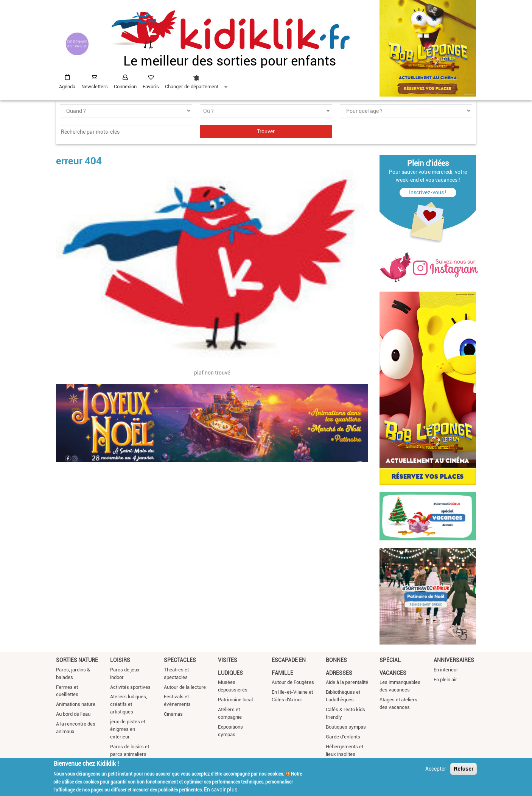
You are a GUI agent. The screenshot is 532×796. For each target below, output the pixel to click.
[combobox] (196, 80)
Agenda (67, 87)
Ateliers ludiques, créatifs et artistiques (129, 704)
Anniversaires (454, 660)
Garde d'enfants (343, 737)
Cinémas (173, 714)
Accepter (436, 769)
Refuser (464, 769)
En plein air (445, 680)
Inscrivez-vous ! (428, 192)
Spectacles (180, 660)
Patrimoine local (235, 700)
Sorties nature (77, 660)
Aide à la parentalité (347, 682)
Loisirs (120, 660)
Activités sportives (130, 687)
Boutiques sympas (346, 727)
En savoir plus (221, 790)
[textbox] (266, 111)
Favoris (151, 87)
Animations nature (76, 704)
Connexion (125, 87)
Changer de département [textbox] (192, 87)
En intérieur (446, 670)
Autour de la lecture (185, 687)
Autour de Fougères (293, 682)
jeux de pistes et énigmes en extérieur (128, 729)
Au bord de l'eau (73, 714)
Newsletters (95, 87)
